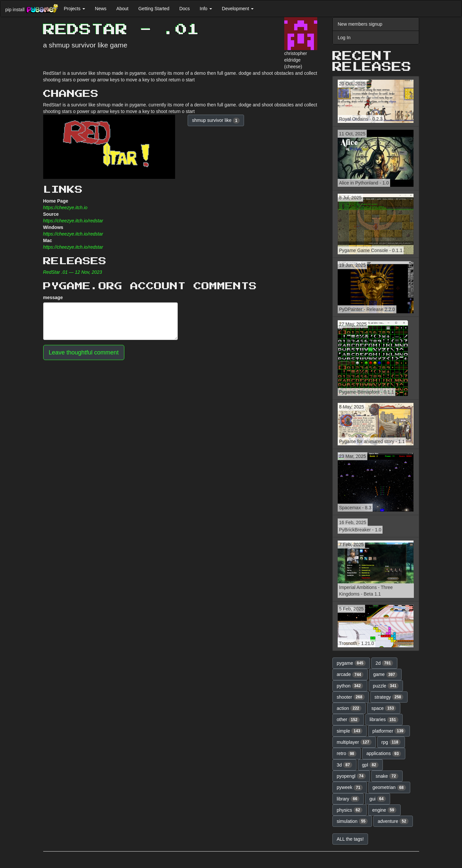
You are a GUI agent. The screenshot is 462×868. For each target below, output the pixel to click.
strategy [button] (389, 697)
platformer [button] (389, 731)
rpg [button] (391, 742)
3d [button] (344, 765)
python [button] (350, 686)
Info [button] (206, 9)
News (101, 9)
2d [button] (385, 663)
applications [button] (384, 754)
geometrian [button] (389, 788)
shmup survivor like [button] (216, 121)
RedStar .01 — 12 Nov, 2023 (73, 272)
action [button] (349, 708)
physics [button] (350, 810)
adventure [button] (393, 821)
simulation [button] (352, 821)
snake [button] (387, 776)
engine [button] (384, 810)
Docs (185, 9)
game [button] (385, 675)
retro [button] (347, 754)
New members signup (360, 24)
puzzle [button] (386, 686)
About (123, 9)
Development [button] (238, 9)
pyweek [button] (350, 788)
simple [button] (350, 731)
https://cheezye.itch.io (65, 208)
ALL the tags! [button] (350, 839)
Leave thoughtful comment (84, 352)
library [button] (348, 799)
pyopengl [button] (351, 776)
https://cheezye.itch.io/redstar (73, 221)
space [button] (384, 708)
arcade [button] (350, 675)
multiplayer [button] (354, 742)
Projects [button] (74, 9)
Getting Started (154, 9)
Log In (344, 38)
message (53, 297)
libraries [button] (384, 720)
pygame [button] (351, 663)
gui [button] (378, 799)
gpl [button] (370, 765)
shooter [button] (351, 697)
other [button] (348, 720)
